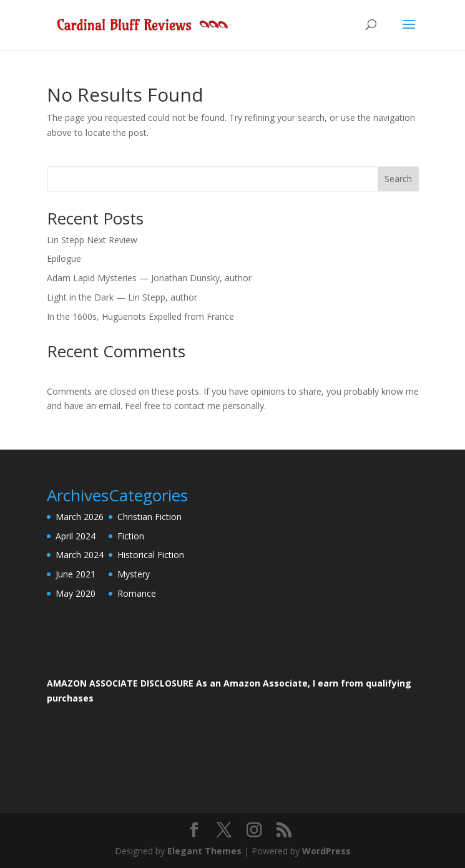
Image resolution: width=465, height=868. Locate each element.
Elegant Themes (204, 851)
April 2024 (76, 536)
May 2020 (76, 593)
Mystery (134, 574)
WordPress (326, 851)
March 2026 (80, 517)
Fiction (131, 536)
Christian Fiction (149, 517)
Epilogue (64, 258)
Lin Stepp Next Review (92, 240)
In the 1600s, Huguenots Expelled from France (140, 316)
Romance (137, 593)
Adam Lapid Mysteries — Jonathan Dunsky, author (149, 278)
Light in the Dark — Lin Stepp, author (122, 297)
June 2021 (76, 574)
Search (398, 179)
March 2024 (80, 555)
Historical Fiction (151, 555)
